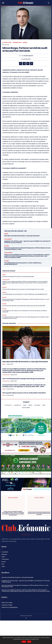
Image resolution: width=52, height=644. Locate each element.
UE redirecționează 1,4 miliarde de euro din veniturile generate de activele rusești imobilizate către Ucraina (25, 318)
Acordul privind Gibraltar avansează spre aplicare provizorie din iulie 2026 (24, 306)
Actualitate (7, 42)
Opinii (25, 42)
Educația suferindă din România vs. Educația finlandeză (22, 236)
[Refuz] (50, 640)
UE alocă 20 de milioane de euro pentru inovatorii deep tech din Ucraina (23, 289)
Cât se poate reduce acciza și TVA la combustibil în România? (24, 393)
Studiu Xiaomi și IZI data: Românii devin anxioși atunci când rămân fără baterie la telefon (39, 506)
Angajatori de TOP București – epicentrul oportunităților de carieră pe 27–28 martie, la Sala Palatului (28, 242)
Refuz (29, 642)
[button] (42, 3)
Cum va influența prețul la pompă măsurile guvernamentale (24, 379)
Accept (24, 642)
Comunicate (17, 42)
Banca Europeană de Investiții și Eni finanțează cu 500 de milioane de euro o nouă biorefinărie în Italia (27, 249)
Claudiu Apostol (28, 56)
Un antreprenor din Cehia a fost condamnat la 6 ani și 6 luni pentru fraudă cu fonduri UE (25, 311)
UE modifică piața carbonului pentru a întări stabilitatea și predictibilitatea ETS (23, 264)
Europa (7, 246)
